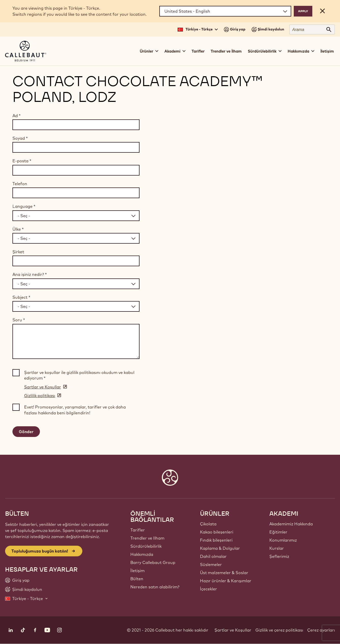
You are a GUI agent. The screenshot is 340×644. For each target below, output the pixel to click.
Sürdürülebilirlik (146, 546)
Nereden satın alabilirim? (155, 587)
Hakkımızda (142, 554)
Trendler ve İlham (226, 51)
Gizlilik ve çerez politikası (279, 630)
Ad (17, 116)
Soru (19, 320)
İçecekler (208, 589)
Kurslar (277, 548)
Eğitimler (278, 532)
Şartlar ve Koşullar (233, 630)
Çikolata (208, 524)
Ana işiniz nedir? (30, 274)
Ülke (18, 229)
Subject (21, 297)
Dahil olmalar (213, 556)
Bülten (137, 579)
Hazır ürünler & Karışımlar (226, 581)
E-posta (22, 161)
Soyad (20, 138)
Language (24, 206)
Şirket (18, 252)
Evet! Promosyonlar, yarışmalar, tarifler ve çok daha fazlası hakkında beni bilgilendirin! (75, 410)
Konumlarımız (283, 540)
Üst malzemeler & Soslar (224, 573)
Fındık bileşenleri (216, 540)
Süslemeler (211, 564)
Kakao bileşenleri (217, 532)
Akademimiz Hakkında (291, 524)
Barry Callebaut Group (153, 562)
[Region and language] (225, 11)
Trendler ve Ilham (147, 538)
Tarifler (198, 51)
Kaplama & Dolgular (220, 548)
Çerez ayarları (321, 630)
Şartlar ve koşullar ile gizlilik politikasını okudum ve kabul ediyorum (79, 375)
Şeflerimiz (279, 556)
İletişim (327, 51)
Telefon (20, 184)
